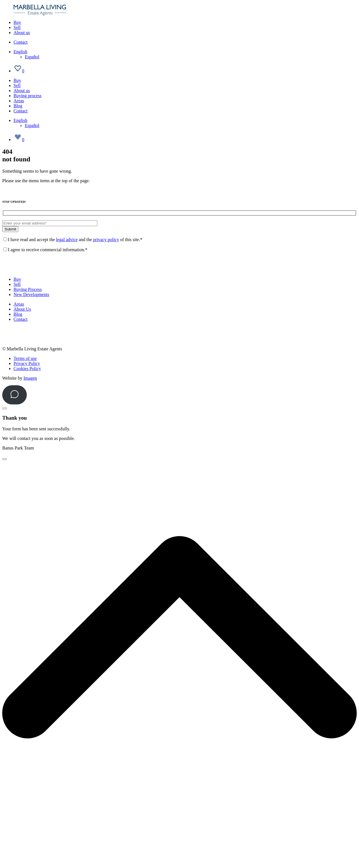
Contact (21, 42)
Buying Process (28, 289)
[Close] (5, 408)
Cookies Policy (27, 369)
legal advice (67, 240)
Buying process (27, 96)
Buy (17, 22)
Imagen (30, 378)
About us (22, 33)
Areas (19, 101)
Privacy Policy (27, 363)
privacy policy (106, 240)
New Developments (31, 294)
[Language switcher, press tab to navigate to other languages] (20, 52)
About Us (22, 309)
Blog (18, 106)
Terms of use (25, 358)
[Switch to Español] (32, 57)
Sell (17, 27)
